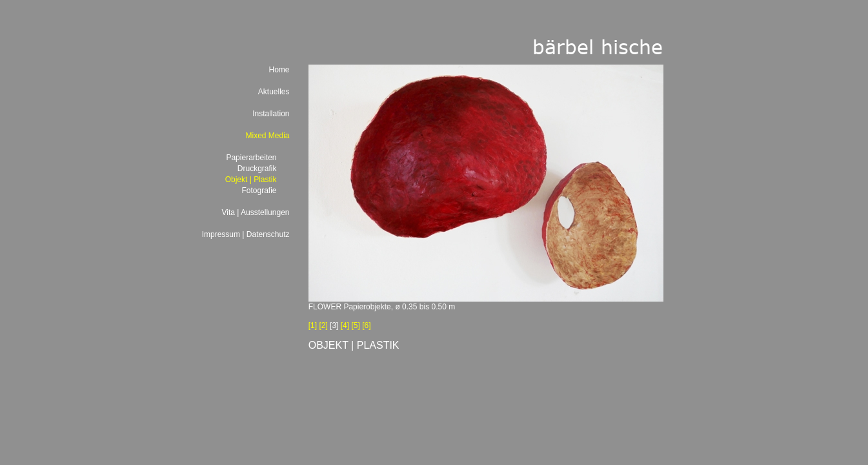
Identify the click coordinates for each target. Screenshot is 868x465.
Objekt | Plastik (251, 180)
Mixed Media (267, 136)
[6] (366, 325)
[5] (355, 325)
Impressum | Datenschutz (246, 234)
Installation (271, 114)
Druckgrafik (257, 169)
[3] (334, 325)
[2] (323, 325)
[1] (313, 325)
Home (279, 70)
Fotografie (259, 191)
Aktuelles (274, 92)
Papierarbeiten (251, 158)
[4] (345, 325)
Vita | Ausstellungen (256, 212)
